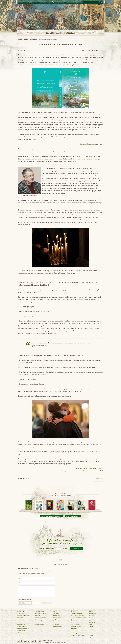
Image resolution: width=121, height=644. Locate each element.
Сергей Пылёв (22, 50)
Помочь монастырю (91, 2)
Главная (20, 39)
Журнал (26, 39)
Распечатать (87, 50)
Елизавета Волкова (86, 144)
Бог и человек (34, 39)
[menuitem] (23, 2)
